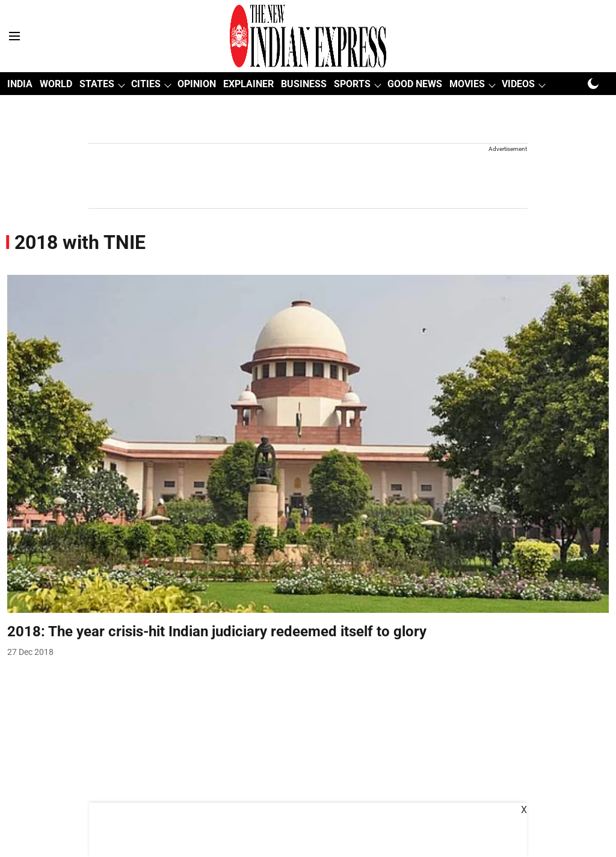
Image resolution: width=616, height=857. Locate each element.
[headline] (308, 632)
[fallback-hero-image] (308, 444)
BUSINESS (304, 84)
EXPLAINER (248, 84)
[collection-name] (80, 242)
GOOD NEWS (415, 84)
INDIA (20, 84)
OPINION (197, 84)
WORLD (56, 84)
